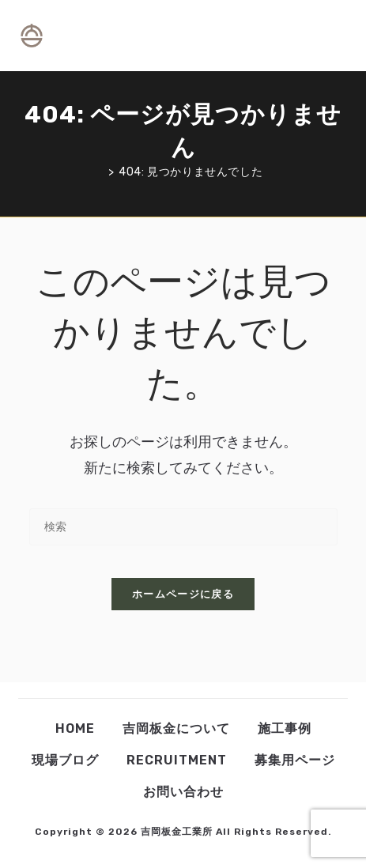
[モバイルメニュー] (328, 36)
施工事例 (285, 728)
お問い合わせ (183, 792)
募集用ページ (295, 760)
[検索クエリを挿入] (183, 527)
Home (75, 728)
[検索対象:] (342, 36)
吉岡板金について (176, 728)
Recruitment (177, 760)
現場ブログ (65, 760)
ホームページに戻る (183, 594)
